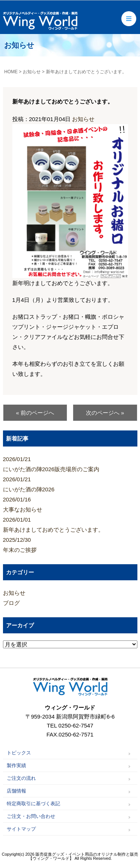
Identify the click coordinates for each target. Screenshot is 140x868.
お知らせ (83, 119)
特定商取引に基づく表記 (33, 804)
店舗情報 (16, 791)
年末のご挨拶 (70, 544)
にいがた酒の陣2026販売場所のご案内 (70, 463)
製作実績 (16, 765)
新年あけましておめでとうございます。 (70, 524)
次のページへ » (105, 413)
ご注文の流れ (21, 778)
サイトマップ (21, 829)
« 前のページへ (35, 413)
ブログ (11, 603)
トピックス (19, 753)
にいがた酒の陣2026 (70, 483)
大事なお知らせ (70, 503)
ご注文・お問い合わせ (31, 816)
